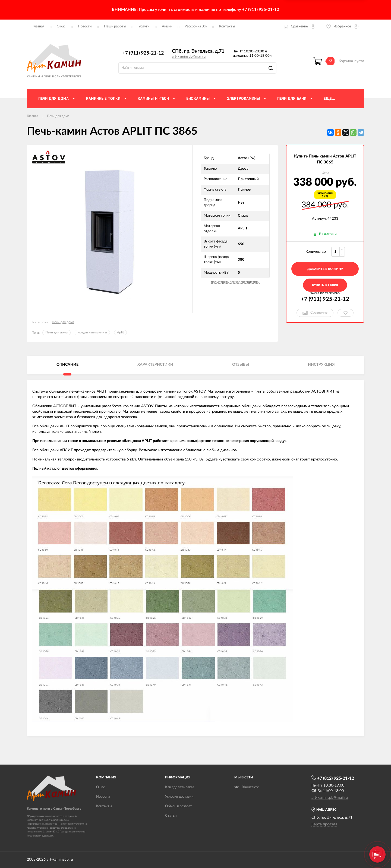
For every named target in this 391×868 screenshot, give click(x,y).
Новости (85, 26)
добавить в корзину (325, 269)
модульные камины (92, 332)
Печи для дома (58, 116)
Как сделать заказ (180, 787)
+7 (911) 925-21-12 (143, 53)
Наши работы (115, 26)
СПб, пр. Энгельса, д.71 (198, 51)
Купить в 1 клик (325, 285)
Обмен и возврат (179, 806)
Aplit (120, 332)
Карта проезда (324, 824)
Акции (167, 26)
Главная (38, 26)
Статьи (171, 816)
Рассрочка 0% (196, 26)
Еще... (329, 99)
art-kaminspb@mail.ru (189, 57)
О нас (61, 26)
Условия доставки (179, 797)
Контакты (227, 26)
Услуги (144, 26)
